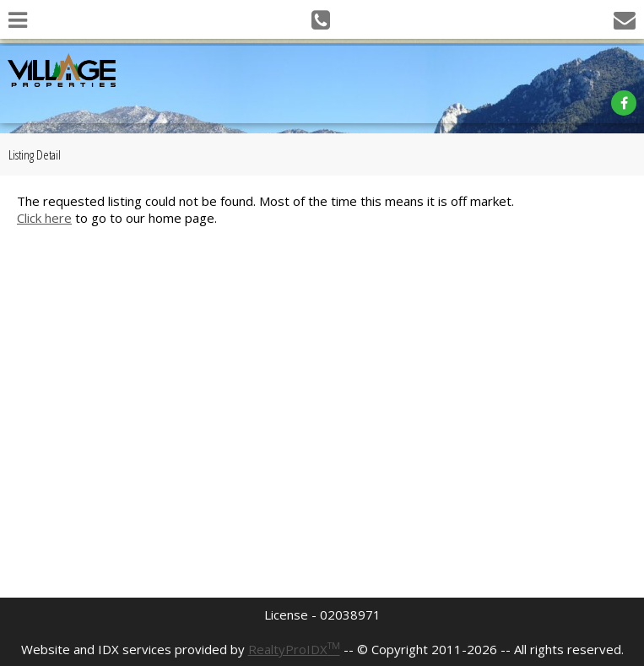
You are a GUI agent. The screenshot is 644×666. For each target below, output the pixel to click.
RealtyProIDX (294, 649)
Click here (44, 218)
